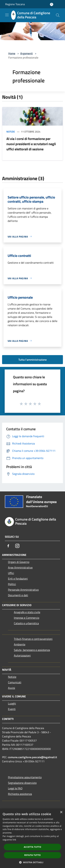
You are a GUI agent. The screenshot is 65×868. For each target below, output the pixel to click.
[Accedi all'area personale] (52, 4)
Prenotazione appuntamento (25, 777)
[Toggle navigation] (7, 15)
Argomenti (27, 53)
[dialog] (32, 838)
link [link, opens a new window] (14, 840)
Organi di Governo (19, 562)
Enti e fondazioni (18, 579)
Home (12, 53)
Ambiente (20, 644)
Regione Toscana (15, 4)
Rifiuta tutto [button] (32, 855)
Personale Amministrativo (23, 590)
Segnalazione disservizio (22, 783)
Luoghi (12, 703)
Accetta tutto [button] (32, 847)
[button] (33, 862)
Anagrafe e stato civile (27, 612)
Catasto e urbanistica (26, 623)
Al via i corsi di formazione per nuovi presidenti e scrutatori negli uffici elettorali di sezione (31, 144)
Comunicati (15, 682)
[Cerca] (58, 15)
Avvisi (12, 688)
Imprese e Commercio (27, 618)
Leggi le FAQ (15, 788)
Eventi (12, 709)
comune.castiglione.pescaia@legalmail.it (32, 757)
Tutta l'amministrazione (32, 360)
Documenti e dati (18, 595)
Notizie (11, 132)
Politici (12, 584)
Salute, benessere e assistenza (32, 650)
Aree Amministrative (20, 567)
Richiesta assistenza (20, 794)
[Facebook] (8, 546)
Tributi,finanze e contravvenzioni (33, 639)
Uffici (11, 573)
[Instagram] (17, 546)
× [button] (61, 812)
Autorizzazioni (22, 655)
